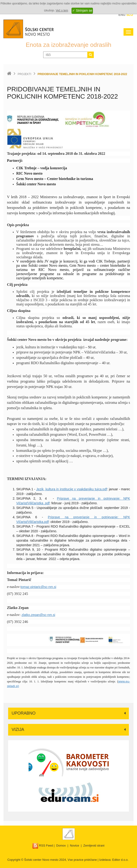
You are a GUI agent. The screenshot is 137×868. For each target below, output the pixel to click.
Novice (75, 846)
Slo (130, 15)
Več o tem (62, 10)
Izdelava (105, 860)
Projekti (24, 74)
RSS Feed (43, 846)
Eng (122, 15)
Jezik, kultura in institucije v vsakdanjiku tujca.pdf (72, 489)
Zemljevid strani (94, 846)
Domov (61, 846)
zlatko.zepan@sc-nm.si (38, 615)
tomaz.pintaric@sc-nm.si (38, 587)
